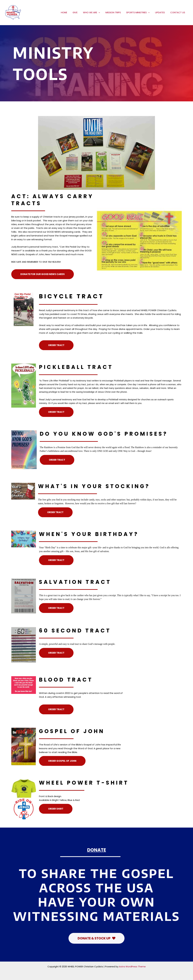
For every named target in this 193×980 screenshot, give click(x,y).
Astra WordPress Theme (132, 967)
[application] (103, 12)
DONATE (97, 850)
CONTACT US (178, 12)
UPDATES (161, 12)
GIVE (80, 12)
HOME (70, 12)
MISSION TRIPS (116, 12)
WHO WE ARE (95, 12)
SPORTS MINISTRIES (140, 12)
